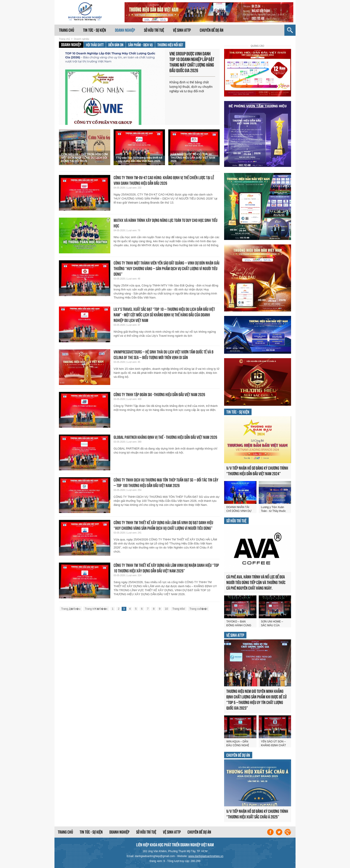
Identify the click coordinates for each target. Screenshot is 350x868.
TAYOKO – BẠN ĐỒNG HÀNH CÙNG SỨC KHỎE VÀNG (239, 625)
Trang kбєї (179, 609)
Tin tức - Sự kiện (95, 30)
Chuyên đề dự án (212, 30)
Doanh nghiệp (125, 30)
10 (166, 609)
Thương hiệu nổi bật (170, 45)
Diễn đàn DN (116, 45)
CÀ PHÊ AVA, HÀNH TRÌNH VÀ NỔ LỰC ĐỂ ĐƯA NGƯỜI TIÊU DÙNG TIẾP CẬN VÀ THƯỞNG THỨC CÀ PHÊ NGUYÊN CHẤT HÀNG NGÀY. (256, 582)
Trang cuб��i (198, 609)
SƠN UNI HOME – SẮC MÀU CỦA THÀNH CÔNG (272, 625)
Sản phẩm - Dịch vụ (140, 45)
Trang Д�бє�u (71, 609)
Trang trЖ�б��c (96, 609)
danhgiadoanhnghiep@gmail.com (155, 856)
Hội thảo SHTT (95, 45)
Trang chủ (67, 30)
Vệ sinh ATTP (182, 30)
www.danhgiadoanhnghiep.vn (206, 856)
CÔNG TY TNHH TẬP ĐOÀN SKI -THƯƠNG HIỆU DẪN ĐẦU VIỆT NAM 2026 (159, 395)
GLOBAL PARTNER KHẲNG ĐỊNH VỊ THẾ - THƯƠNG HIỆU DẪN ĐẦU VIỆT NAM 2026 (165, 437)
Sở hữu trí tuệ (154, 30)
